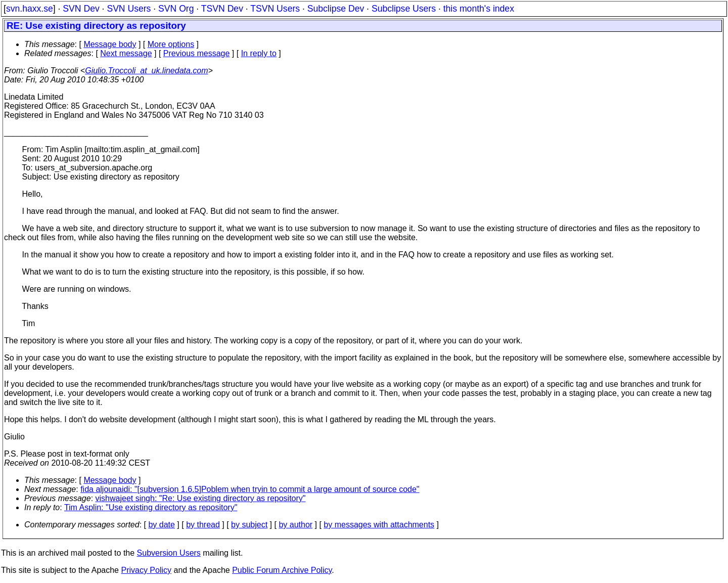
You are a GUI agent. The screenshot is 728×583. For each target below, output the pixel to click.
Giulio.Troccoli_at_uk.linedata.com (146, 71)
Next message (126, 53)
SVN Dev (81, 9)
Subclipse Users (404, 9)
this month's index (479, 9)
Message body (110, 44)
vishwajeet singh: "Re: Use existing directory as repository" (201, 498)
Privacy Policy (146, 570)
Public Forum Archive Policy (282, 570)
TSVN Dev (222, 9)
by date (161, 525)
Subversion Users (169, 553)
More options (171, 44)
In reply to (259, 53)
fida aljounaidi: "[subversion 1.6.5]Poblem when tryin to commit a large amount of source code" (250, 489)
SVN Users (129, 9)
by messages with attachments (379, 525)
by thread (203, 525)
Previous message (197, 53)
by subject (249, 525)
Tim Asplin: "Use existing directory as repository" (151, 507)
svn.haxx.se (30, 9)
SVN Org (176, 9)
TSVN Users (275, 9)
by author (295, 525)
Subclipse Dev (336, 9)
